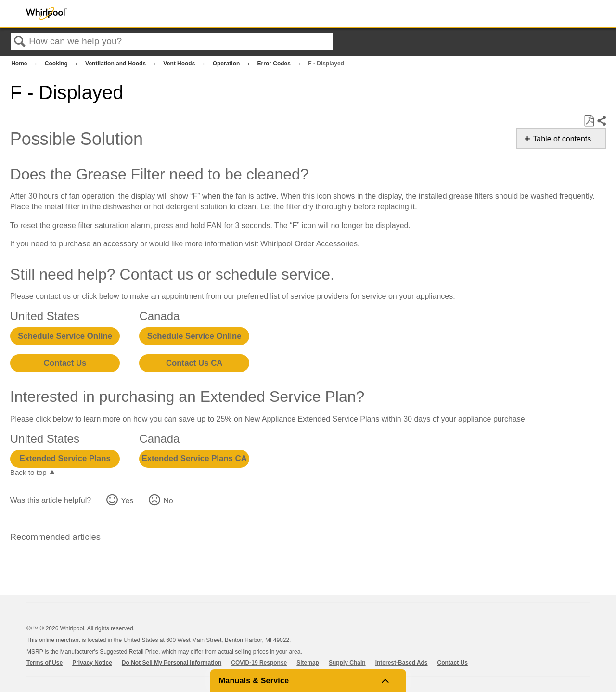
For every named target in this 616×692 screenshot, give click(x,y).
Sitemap (308, 663)
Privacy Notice (92, 663)
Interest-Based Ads (402, 663)
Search (20, 42)
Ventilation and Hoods (116, 64)
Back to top (28, 472)
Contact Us (65, 363)
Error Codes (275, 64)
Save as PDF (589, 121)
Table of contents (562, 139)
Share (601, 121)
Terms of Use (45, 663)
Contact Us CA (194, 363)
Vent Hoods (180, 64)
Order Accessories (326, 244)
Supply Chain (347, 663)
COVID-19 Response (259, 663)
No (168, 501)
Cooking (57, 64)
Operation (227, 64)
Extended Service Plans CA (194, 458)
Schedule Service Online (65, 336)
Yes (127, 501)
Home (20, 64)
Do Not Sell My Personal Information (172, 663)
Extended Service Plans (65, 458)
